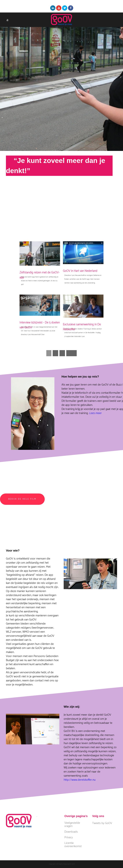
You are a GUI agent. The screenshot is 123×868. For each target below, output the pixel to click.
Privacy (69, 838)
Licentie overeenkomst (73, 845)
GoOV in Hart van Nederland (80, 271)
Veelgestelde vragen (72, 825)
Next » (71, 353)
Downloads (71, 832)
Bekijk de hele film (22, 499)
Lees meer (95, 413)
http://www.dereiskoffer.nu (80, 780)
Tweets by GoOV (102, 823)
